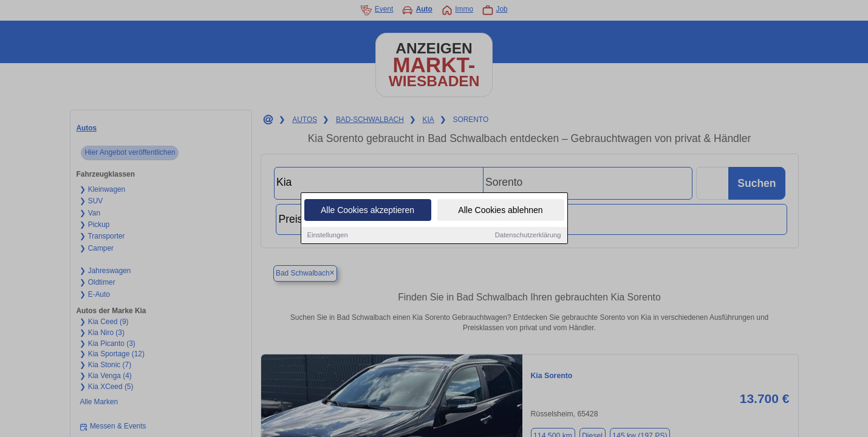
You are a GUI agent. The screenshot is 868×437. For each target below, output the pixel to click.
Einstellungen (328, 235)
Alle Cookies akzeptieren (367, 211)
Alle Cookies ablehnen (500, 211)
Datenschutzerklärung (528, 235)
